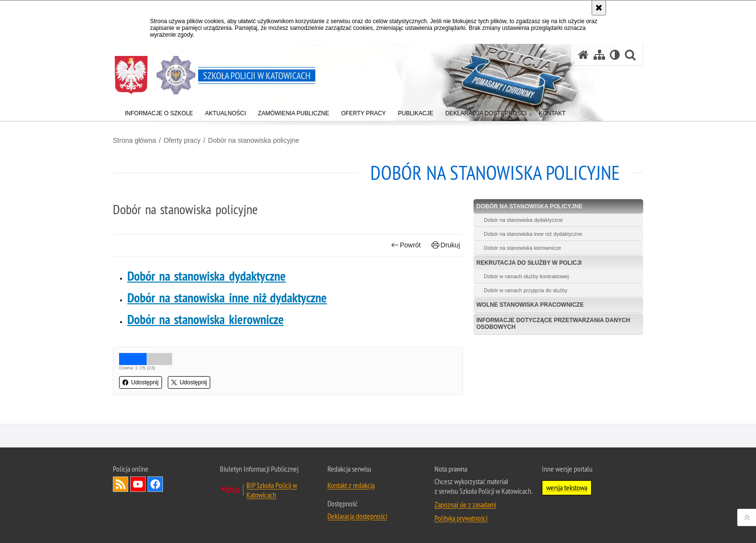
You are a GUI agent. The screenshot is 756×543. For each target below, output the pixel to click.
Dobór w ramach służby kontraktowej (526, 276)
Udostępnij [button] (141, 382)
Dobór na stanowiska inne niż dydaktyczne (227, 298)
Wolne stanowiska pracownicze (530, 305)
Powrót (406, 245)
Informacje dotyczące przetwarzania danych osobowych (553, 323)
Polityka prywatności (461, 518)
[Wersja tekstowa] (615, 55)
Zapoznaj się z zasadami (465, 504)
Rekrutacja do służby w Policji (529, 263)
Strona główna (135, 140)
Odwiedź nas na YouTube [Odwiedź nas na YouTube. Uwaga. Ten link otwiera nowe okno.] (138, 484)
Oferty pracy (182, 140)
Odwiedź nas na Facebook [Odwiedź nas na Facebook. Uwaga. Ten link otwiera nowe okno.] (155, 484)
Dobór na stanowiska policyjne (254, 140)
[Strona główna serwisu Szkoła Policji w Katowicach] (583, 55)
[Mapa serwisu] (599, 55)
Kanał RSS (121, 484)
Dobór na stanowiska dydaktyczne (207, 276)
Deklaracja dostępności (357, 516)
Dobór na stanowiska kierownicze (206, 319)
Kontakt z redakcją (351, 485)
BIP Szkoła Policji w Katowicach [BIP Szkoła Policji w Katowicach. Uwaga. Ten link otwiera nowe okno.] (272, 490)
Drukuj (446, 245)
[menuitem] (159, 111)
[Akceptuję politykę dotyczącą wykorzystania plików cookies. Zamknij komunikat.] (599, 8)
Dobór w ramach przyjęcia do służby (526, 290)
